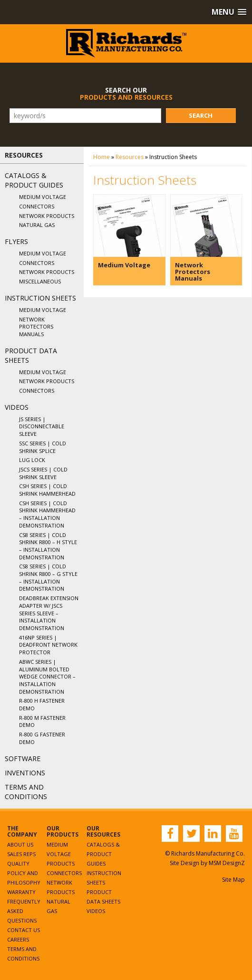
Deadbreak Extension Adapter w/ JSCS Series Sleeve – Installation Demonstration (49, 613)
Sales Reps (21, 854)
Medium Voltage (43, 197)
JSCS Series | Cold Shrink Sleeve (43, 473)
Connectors (37, 206)
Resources (130, 157)
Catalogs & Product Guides (34, 180)
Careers (18, 939)
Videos (17, 407)
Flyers (16, 241)
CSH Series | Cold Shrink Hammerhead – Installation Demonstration (47, 514)
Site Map (233, 880)
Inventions (25, 773)
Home (102, 157)
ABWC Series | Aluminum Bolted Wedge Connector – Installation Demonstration (47, 677)
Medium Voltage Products (61, 854)
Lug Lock (32, 460)
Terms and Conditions (26, 792)
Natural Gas (37, 225)
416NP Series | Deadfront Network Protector (48, 645)
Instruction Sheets (40, 298)
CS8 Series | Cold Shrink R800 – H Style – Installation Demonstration (48, 546)
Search (201, 115)
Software (23, 759)
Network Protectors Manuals (36, 327)
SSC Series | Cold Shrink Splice (43, 447)
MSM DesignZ (227, 863)
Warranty (21, 892)
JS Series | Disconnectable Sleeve (42, 426)
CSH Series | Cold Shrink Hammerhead (47, 490)
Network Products (47, 216)
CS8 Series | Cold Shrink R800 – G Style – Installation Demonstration (48, 577)
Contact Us (24, 930)
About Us (20, 844)
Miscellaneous (40, 281)
